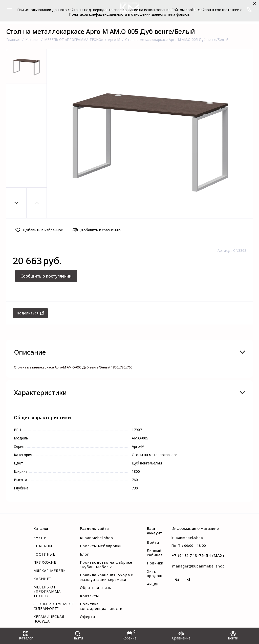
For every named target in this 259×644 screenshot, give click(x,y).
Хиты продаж (155, 574)
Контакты (89, 596)
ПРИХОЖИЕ (45, 562)
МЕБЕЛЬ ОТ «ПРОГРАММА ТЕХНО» (47, 592)
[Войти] (233, 636)
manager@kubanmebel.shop (199, 566)
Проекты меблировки (101, 546)
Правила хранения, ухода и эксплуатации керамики (107, 577)
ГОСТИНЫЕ (44, 554)
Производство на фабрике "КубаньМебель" (106, 565)
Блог (84, 554)
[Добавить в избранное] (41, 230)
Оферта (88, 617)
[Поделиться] (30, 313)
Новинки (155, 563)
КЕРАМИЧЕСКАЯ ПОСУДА (49, 619)
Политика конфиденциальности (101, 606)
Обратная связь (96, 588)
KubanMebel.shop (96, 538)
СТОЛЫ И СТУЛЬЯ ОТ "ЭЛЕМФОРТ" (54, 606)
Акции (153, 584)
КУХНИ (40, 538)
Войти (153, 542)
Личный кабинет (155, 553)
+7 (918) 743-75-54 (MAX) (198, 555)
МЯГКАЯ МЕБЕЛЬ (50, 571)
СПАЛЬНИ (43, 546)
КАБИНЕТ (42, 579)
